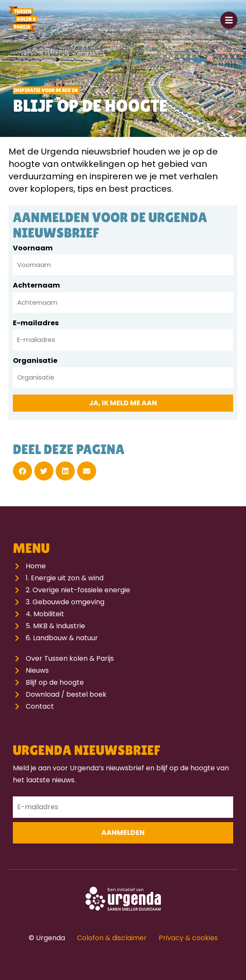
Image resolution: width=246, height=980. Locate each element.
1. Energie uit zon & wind (65, 578)
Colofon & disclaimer (112, 938)
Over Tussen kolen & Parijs (70, 658)
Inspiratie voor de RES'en (46, 90)
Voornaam (33, 249)
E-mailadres (36, 324)
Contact (40, 706)
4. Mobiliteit (45, 614)
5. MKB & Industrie (55, 626)
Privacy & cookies (188, 938)
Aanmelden (123, 833)
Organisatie (35, 361)
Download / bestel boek (66, 694)
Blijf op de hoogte (55, 682)
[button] (22, 471)
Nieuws (37, 670)
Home (36, 566)
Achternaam (36, 286)
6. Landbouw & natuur (62, 638)
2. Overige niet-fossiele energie (78, 590)
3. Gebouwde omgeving (65, 602)
